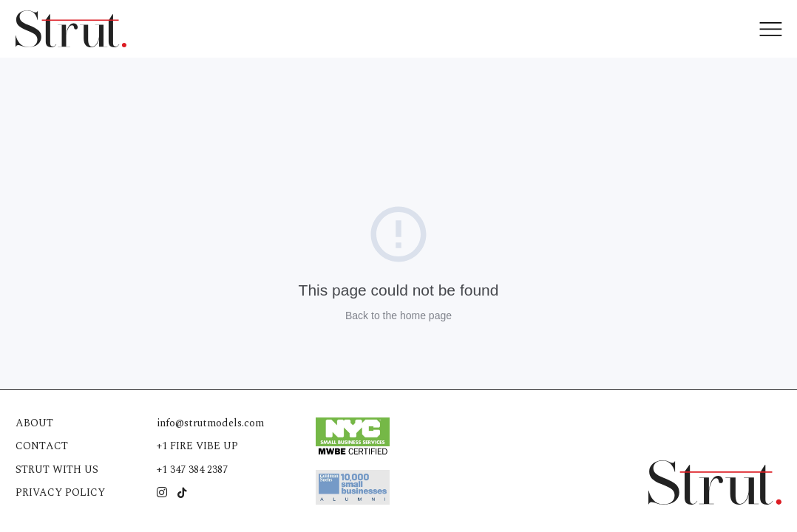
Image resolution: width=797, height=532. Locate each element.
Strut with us (57, 470)
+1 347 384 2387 (192, 470)
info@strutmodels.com (210, 423)
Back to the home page (398, 316)
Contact (42, 446)
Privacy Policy (60, 492)
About (34, 423)
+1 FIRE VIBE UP (197, 446)
